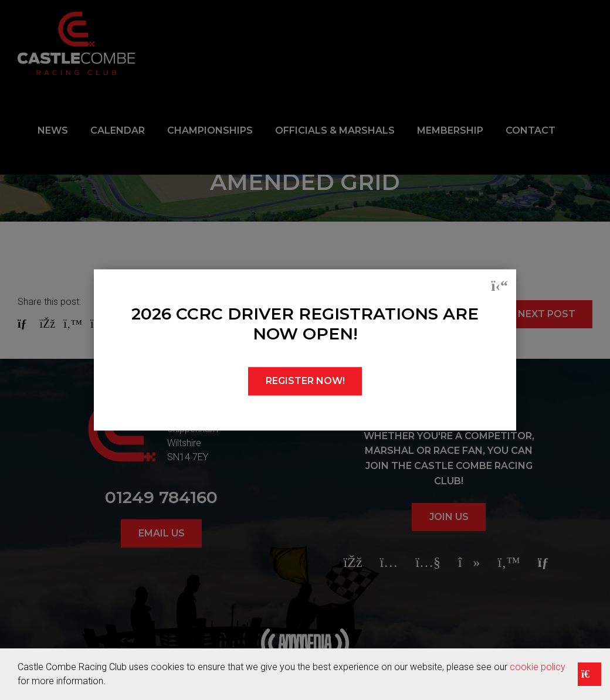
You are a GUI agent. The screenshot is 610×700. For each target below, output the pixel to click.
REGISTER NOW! (305, 381)
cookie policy (538, 667)
